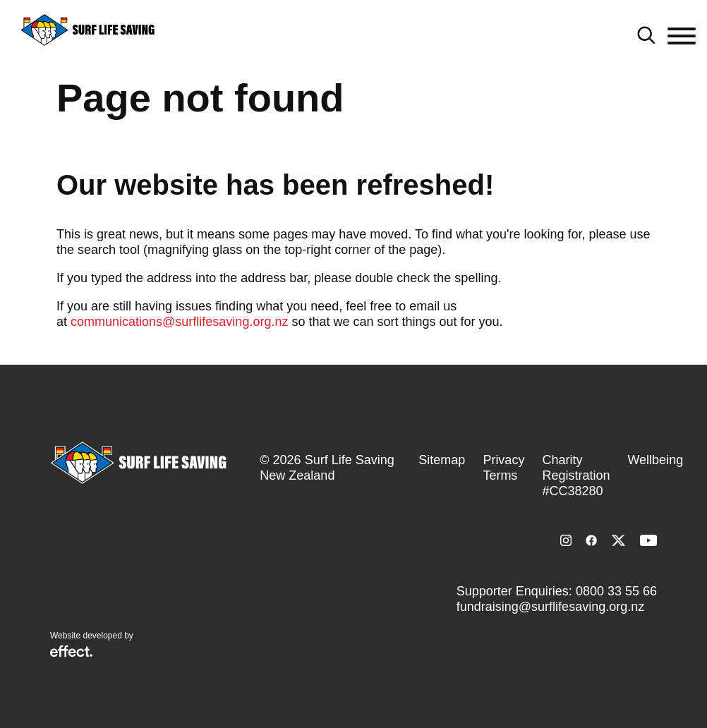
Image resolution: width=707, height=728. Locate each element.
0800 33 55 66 (616, 591)
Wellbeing (655, 460)
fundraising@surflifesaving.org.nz (550, 607)
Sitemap (442, 460)
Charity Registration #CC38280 (576, 475)
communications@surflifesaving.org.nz (179, 322)
